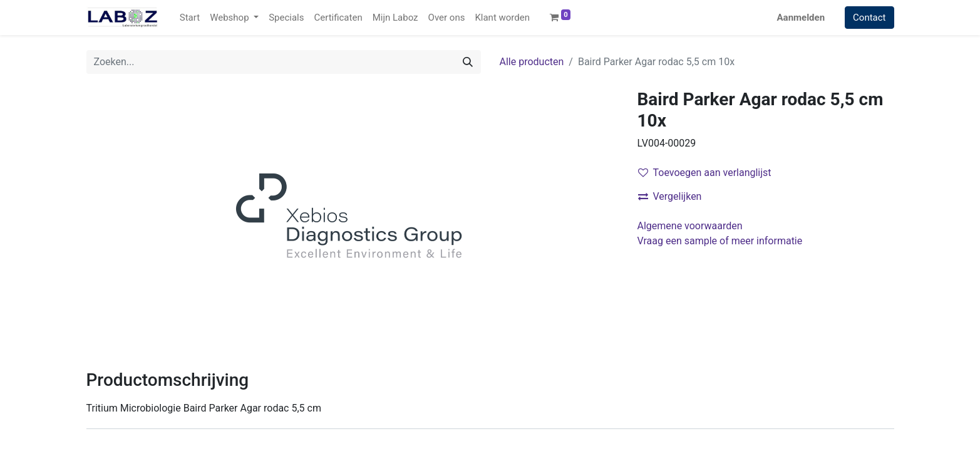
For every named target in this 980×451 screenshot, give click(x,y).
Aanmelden (801, 18)
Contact (869, 18)
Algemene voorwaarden (690, 226)
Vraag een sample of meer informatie (721, 241)
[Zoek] (468, 62)
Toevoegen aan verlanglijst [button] (705, 173)
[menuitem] (190, 18)
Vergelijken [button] (670, 196)
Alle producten (532, 62)
